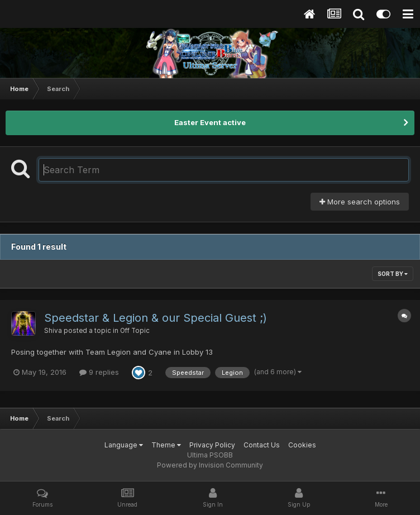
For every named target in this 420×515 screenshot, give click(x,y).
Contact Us (262, 445)
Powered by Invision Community (210, 465)
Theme (166, 445)
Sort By (393, 274)
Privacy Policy (212, 445)
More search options (360, 202)
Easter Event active (210, 122)
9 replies (99, 372)
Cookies (302, 445)
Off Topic (135, 331)
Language (124, 445)
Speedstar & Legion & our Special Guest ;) (156, 318)
